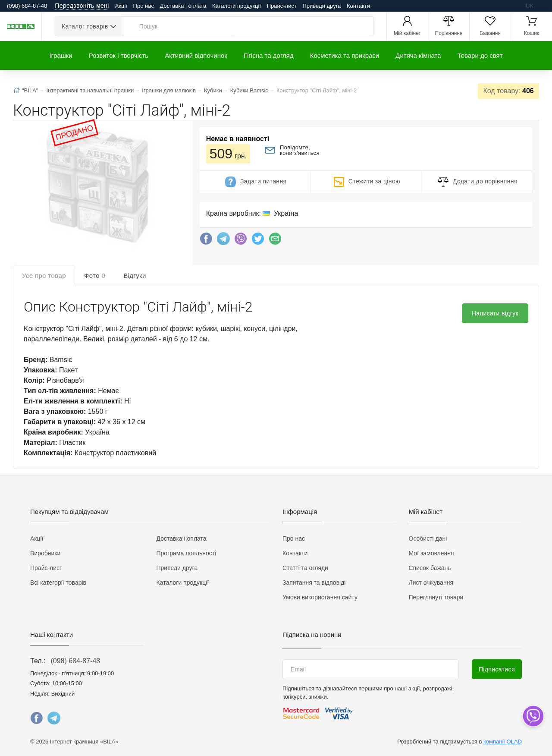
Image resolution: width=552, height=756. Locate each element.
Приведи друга (321, 6)
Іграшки (61, 55)
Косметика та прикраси (345, 55)
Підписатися (497, 669)
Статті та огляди (305, 568)
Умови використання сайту (320, 597)
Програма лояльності (187, 553)
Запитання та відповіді (314, 583)
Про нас (144, 6)
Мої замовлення (431, 553)
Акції (121, 6)
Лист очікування (431, 583)
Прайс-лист (282, 6)
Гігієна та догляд (269, 55)
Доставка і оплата (183, 6)
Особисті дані (428, 539)
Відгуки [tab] (135, 276)
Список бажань (430, 568)
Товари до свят (480, 55)
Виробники (45, 553)
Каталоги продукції (237, 6)
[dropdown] (533, 716)
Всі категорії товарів (58, 583)
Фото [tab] (95, 276)
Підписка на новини (312, 635)
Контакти (358, 6)
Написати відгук (495, 313)
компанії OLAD (503, 742)
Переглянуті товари (436, 597)
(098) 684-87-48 (75, 661)
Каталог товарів (85, 26)
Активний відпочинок (196, 55)
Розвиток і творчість (119, 55)
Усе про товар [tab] (44, 276)
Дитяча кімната (418, 55)
